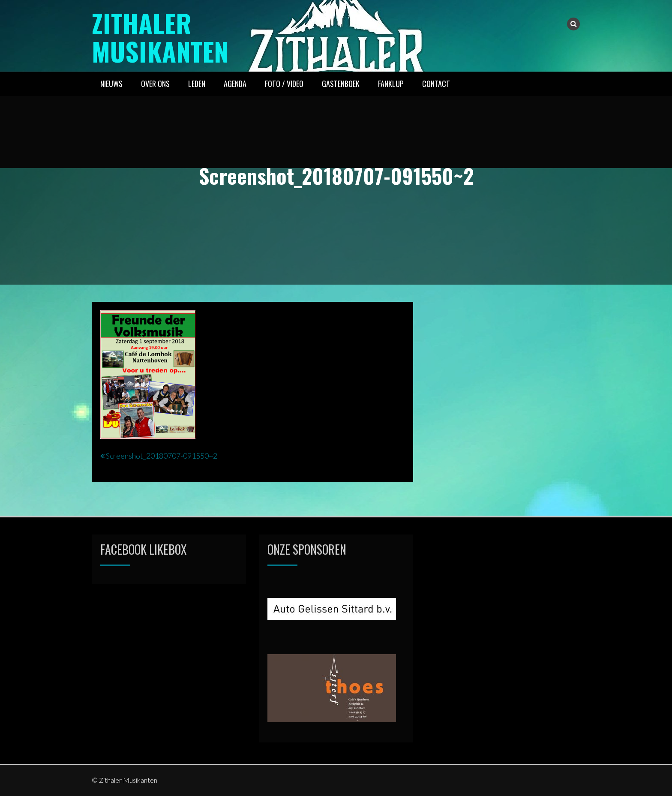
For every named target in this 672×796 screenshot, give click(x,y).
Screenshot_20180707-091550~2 (162, 456)
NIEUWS (111, 84)
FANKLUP (391, 84)
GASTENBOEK (341, 84)
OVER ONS (155, 84)
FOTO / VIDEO (284, 84)
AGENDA (235, 84)
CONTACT (436, 84)
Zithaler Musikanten (160, 37)
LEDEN (197, 84)
